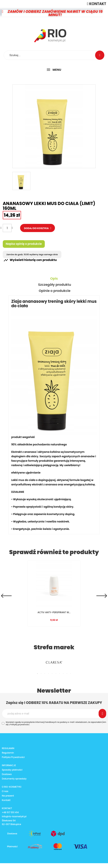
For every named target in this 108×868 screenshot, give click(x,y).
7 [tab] (60, 674)
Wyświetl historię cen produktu (30, 260)
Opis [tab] (54, 279)
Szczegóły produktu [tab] (55, 285)
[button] (97, 4)
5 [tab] (52, 674)
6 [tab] (56, 674)
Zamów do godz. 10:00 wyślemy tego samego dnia (32, 254)
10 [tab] (71, 674)
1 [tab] (37, 674)
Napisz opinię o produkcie (24, 244)
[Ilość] (7, 228)
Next (102, 596)
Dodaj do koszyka (37, 228)
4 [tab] (48, 674)
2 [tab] (41, 674)
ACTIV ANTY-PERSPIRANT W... (53, 612)
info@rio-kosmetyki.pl (14, 816)
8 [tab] (63, 674)
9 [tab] (67, 674)
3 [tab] (45, 674)
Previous (6, 596)
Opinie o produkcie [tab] (55, 291)
